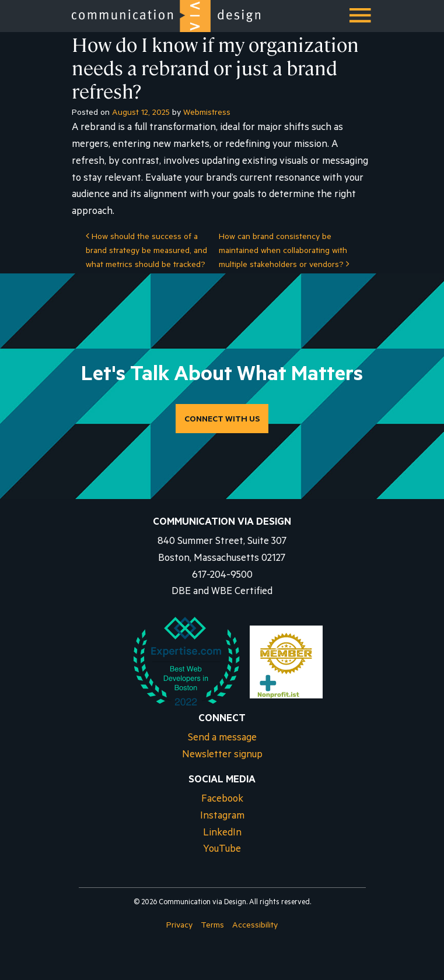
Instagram (222, 817)
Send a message (222, 739)
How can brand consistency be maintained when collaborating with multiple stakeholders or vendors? (284, 252)
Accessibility (255, 926)
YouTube (222, 850)
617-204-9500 (222, 576)
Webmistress (207, 114)
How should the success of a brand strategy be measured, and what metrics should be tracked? (146, 252)
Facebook (222, 800)
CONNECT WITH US (222, 420)
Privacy (179, 926)
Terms (212, 926)
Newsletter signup (222, 756)
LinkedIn (222, 834)
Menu (361, 20)
